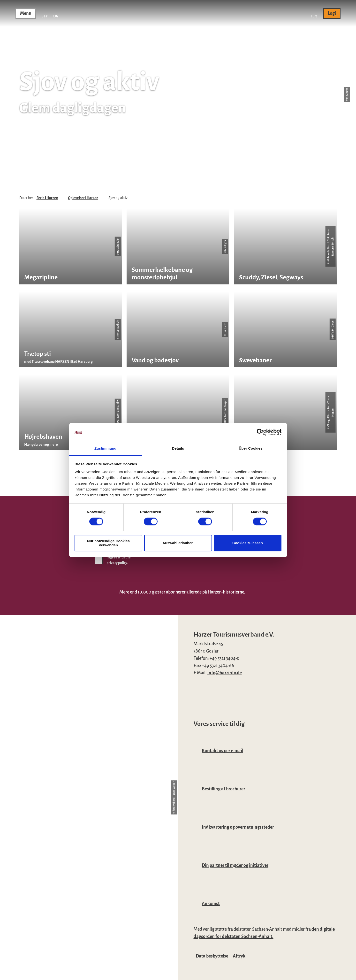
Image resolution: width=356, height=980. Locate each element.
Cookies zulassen (248, 543)
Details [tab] (178, 448)
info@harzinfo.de (225, 673)
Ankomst (211, 904)
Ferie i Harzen (47, 198)
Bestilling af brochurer (223, 789)
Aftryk (239, 956)
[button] (314, 13)
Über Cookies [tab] (251, 448)
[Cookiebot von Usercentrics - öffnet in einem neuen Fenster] (260, 432)
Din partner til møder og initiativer (235, 865)
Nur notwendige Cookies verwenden (108, 543)
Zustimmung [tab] (105, 448)
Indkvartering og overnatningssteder (238, 827)
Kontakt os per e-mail (223, 751)
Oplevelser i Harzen (83, 198)
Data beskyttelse (212, 956)
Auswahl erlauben (178, 543)
